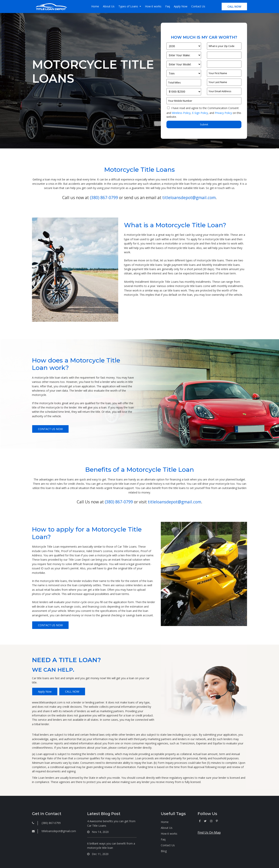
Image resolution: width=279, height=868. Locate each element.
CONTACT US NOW (50, 429)
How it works (153, 6)
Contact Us (198, 6)
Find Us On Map (209, 832)
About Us (109, 6)
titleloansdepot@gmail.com (189, 198)
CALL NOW (234, 7)
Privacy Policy (223, 113)
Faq (168, 6)
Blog (164, 851)
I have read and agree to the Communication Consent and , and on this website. (204, 112)
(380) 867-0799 (104, 198)
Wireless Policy (181, 113)
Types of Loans (129, 6)
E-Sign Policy (200, 113)
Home (95, 6)
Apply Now (181, 6)
